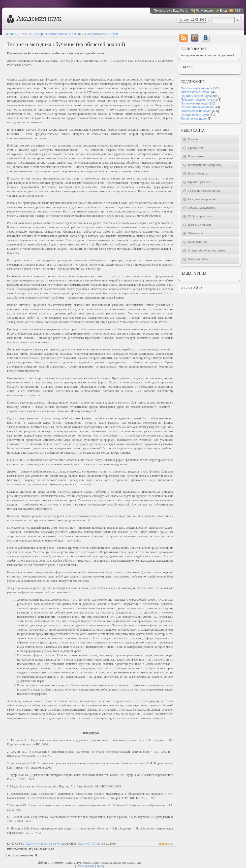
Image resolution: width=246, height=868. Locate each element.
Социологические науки (197, 107)
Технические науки (194, 119)
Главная (10, 34)
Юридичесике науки (195, 115)
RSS (238, 11)
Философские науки (195, 92)
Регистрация (205, 11)
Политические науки (195, 103)
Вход (223, 11)
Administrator (89, 844)
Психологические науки (197, 100)
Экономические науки (196, 111)
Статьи (24, 34)
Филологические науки (197, 88)
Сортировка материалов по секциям (58, 34)
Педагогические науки (102, 34)
